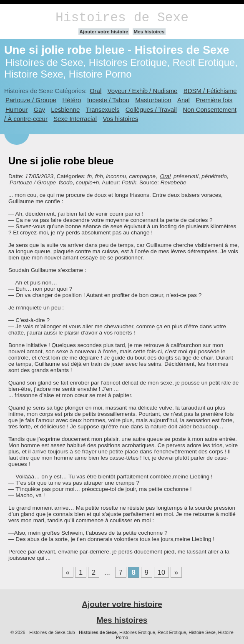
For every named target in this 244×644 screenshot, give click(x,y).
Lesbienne (65, 109)
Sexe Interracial (75, 119)
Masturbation (153, 100)
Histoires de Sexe (122, 18)
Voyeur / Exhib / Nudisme (143, 91)
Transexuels (103, 109)
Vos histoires (120, 119)
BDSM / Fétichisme (210, 91)
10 (161, 572)
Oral (96, 91)
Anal (184, 100)
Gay (39, 109)
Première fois (214, 100)
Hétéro (72, 100)
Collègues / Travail (151, 109)
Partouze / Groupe (31, 100)
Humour (16, 109)
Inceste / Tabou (108, 100)
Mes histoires (149, 32)
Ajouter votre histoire (104, 32)
